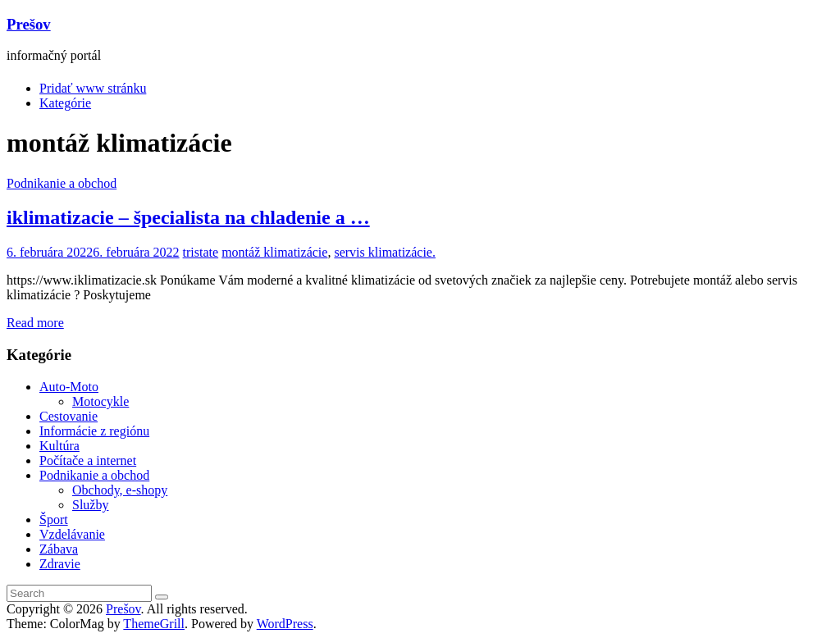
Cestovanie (68, 416)
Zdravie (60, 564)
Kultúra (59, 446)
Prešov (29, 24)
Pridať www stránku (93, 88)
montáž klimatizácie (274, 252)
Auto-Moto (69, 387)
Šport (54, 520)
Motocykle (100, 401)
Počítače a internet (88, 460)
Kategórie (65, 103)
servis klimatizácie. (385, 252)
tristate (201, 252)
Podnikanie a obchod (62, 183)
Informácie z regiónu (94, 431)
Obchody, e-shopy (120, 490)
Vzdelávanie (72, 534)
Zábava (59, 549)
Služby (90, 505)
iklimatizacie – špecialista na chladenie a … (188, 217)
